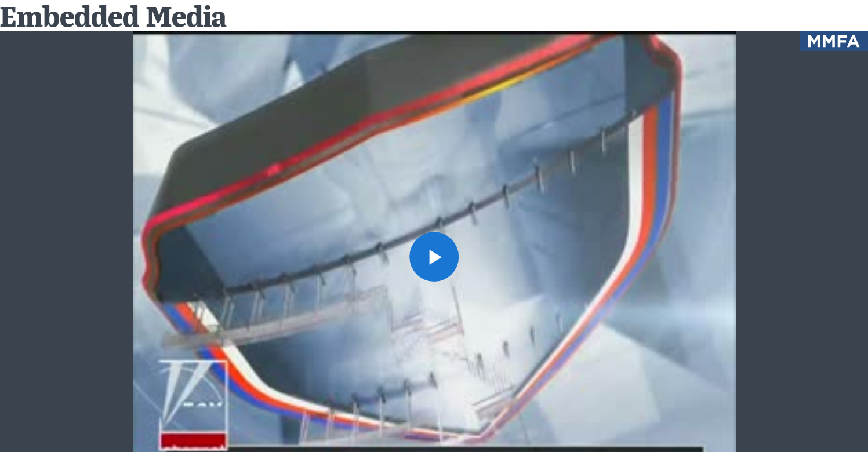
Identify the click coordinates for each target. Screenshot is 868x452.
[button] (434, 257)
